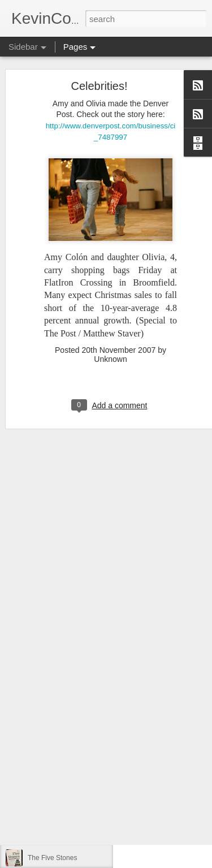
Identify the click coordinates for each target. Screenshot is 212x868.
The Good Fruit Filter (59, 832)
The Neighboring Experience (71, 807)
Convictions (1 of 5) (57, 731)
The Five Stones (52, 858)
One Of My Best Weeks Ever (71, 756)
